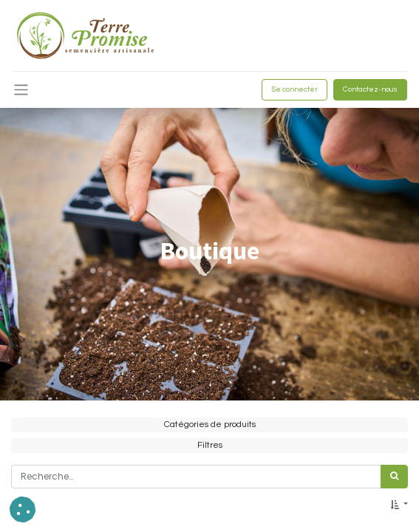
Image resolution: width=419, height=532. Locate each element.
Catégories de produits (210, 424)
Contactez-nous (370, 89)
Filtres (210, 445)
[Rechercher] (394, 477)
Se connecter (294, 89)
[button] (399, 505)
